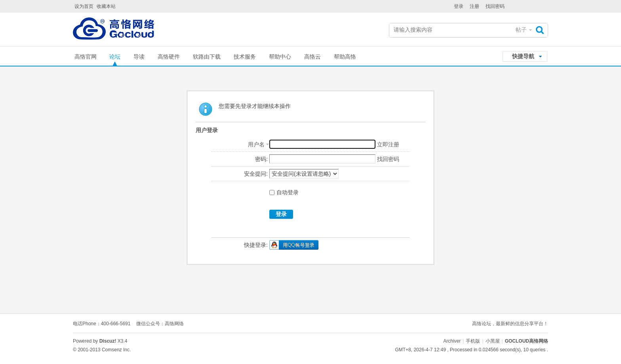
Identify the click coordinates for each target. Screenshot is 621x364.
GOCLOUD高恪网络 (527, 341)
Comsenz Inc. (116, 350)
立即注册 (388, 144)
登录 (459, 6)
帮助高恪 (345, 57)
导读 (139, 57)
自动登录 (284, 192)
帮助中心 (280, 57)
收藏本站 (106, 6)
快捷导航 (523, 56)
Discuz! (108, 341)
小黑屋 (493, 341)
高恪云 (312, 57)
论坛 (115, 57)
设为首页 (84, 6)
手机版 (473, 341)
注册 (474, 6)
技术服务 (245, 57)
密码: (261, 159)
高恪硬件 (169, 57)
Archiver (452, 341)
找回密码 (495, 6)
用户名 (256, 144)
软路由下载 (207, 57)
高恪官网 (86, 57)
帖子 (521, 30)
